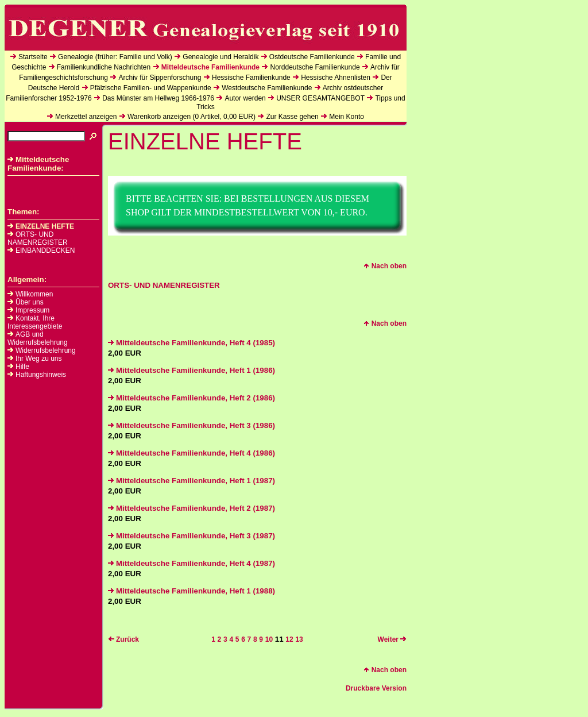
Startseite (33, 57)
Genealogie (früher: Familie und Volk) (115, 57)
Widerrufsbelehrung (46, 350)
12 (289, 639)
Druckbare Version (376, 688)
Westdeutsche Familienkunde (267, 88)
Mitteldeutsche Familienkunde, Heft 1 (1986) (192, 370)
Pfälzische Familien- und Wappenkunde (151, 88)
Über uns (30, 302)
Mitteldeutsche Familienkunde (210, 67)
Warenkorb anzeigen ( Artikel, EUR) (192, 117)
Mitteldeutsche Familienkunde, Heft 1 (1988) (192, 591)
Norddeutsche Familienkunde (315, 67)
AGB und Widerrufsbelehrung (38, 338)
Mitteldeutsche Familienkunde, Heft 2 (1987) (192, 508)
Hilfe (22, 367)
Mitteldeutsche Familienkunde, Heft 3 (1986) (192, 425)
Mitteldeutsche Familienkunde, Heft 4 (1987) (192, 563)
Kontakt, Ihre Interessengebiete (35, 322)
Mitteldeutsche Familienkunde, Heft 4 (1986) (192, 453)
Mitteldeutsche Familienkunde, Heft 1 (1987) (192, 481)
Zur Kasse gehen (292, 117)
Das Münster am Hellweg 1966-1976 (158, 98)
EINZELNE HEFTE (41, 226)
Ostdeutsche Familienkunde (312, 57)
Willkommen (34, 294)
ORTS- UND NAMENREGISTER (38, 238)
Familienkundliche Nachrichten (104, 67)
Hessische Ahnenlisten (336, 78)
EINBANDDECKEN (41, 250)
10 (269, 639)
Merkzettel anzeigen (86, 117)
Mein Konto (347, 117)
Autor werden (245, 98)
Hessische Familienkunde (251, 78)
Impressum (32, 310)
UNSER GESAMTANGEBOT (320, 98)
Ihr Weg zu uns (38, 358)
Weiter (392, 639)
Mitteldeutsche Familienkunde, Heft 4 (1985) (192, 343)
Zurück (123, 639)
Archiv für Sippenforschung (160, 78)
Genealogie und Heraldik (220, 57)
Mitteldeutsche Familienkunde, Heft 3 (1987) (192, 536)
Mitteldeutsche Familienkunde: (38, 164)
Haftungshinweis (41, 375)
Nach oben (385, 266)
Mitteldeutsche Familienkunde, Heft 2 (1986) (192, 398)
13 (299, 639)
